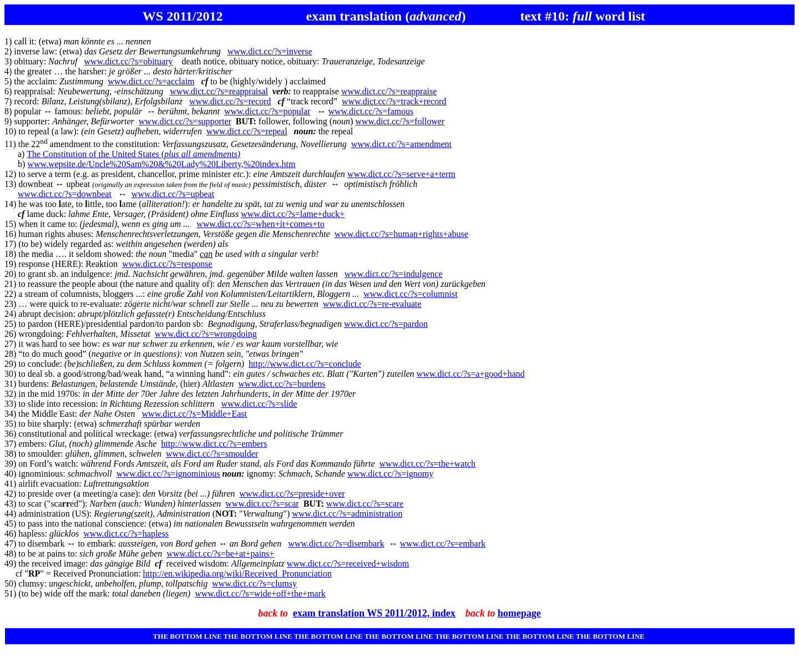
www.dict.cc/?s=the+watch (428, 464)
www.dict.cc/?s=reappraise (389, 91)
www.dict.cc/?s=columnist (411, 294)
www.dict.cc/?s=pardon (386, 324)
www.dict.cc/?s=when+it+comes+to (261, 224)
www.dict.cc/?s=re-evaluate (372, 304)
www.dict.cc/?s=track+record (394, 101)
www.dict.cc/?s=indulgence (394, 274)
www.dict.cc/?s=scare (365, 504)
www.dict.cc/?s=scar (262, 504)
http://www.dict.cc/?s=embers (214, 444)
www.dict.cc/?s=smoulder (212, 454)
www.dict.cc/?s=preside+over (292, 494)
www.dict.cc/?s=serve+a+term (401, 174)
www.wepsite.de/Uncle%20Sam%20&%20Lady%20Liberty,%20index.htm (161, 164)
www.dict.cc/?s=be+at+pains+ (220, 554)
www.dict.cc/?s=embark (443, 544)
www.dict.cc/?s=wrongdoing (206, 334)
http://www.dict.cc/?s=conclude (305, 364)
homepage (519, 613)
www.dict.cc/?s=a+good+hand (471, 374)
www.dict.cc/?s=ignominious (168, 474)
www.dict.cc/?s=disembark (336, 544)
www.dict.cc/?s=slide (259, 404)
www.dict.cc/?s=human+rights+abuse (401, 234)
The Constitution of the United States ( (133, 154)
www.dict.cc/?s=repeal (247, 131)
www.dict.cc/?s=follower (400, 121)
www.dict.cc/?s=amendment (401, 144)
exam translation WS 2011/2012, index (374, 613)
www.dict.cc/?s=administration (347, 514)
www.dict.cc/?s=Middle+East (194, 414)
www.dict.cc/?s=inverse (270, 51)
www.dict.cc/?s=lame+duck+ (293, 214)
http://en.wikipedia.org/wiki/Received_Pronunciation (237, 574)
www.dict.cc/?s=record (230, 101)
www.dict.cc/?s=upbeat (173, 194)
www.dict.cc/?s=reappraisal (219, 91)
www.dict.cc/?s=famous (371, 111)
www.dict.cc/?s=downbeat (65, 194)
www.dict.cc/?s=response (167, 264)
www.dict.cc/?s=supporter (185, 121)
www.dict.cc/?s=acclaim (151, 81)
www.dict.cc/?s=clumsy (254, 583)
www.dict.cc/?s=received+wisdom (348, 564)
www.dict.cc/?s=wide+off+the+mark (260, 593)
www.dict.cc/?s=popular (267, 111)
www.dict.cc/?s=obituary (129, 61)
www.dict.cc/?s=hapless (126, 534)
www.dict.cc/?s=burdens (282, 384)
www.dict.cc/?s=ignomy (391, 474)
